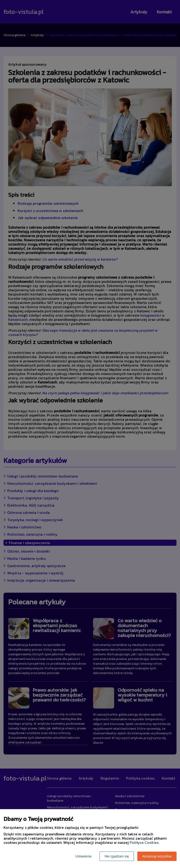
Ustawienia (83, 856)
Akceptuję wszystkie (157, 856)
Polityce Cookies (144, 842)
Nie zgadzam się (117, 856)
